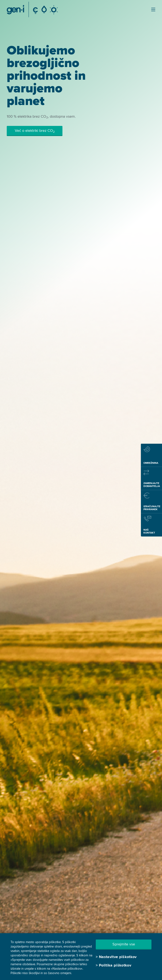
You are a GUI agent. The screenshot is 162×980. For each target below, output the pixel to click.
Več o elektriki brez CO (35, 131)
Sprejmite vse (124, 944)
